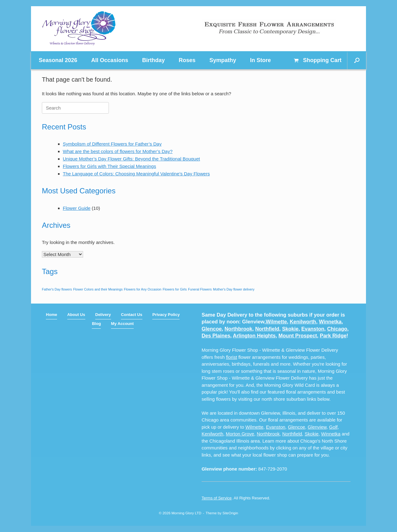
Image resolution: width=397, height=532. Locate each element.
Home (51, 315)
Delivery (103, 315)
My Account (122, 324)
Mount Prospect (298, 336)
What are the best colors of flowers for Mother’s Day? (118, 151)
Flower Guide (77, 208)
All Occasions (110, 60)
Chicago (337, 329)
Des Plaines (216, 336)
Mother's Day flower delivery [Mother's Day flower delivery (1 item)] (234, 289)
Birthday (153, 60)
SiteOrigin (230, 513)
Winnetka (330, 322)
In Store (260, 60)
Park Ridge (333, 336)
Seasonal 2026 (58, 60)
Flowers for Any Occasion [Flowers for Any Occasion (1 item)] (143, 289)
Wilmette (276, 322)
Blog (96, 324)
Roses (187, 60)
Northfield (267, 329)
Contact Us (132, 315)
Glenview (317, 427)
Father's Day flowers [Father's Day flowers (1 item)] (57, 289)
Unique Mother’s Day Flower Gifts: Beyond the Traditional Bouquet (132, 159)
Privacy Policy (166, 315)
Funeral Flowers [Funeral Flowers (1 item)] (200, 289)
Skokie (290, 329)
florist (232, 357)
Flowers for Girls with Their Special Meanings (110, 166)
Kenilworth (303, 322)
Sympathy (223, 60)
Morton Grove (240, 434)
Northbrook (238, 329)
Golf (333, 427)
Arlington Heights (254, 336)
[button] (357, 60)
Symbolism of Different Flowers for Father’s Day (112, 144)
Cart (318, 60)
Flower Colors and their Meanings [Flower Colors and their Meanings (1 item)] (98, 289)
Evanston (313, 329)
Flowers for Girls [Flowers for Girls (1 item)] (175, 289)
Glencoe (212, 329)
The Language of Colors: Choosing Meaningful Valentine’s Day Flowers (136, 174)
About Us (76, 315)
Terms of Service (217, 498)
